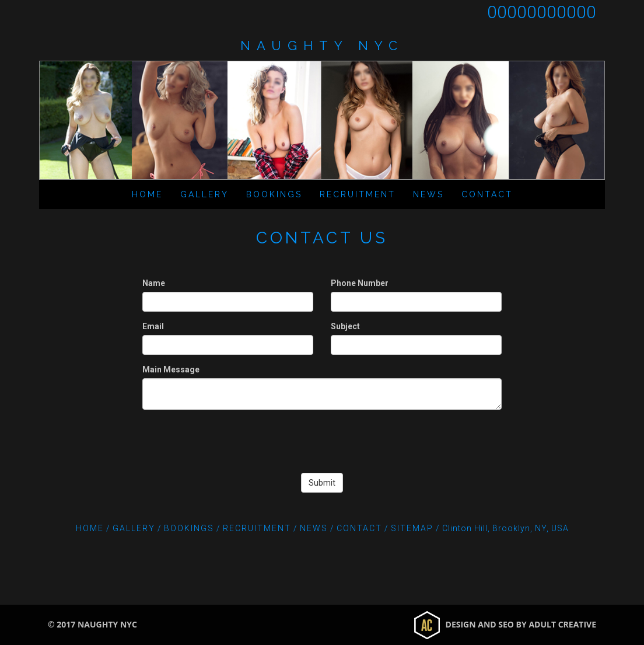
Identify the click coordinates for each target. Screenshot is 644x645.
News (428, 194)
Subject (345, 326)
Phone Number (360, 283)
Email (153, 326)
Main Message (171, 369)
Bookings (274, 194)
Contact (487, 194)
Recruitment (358, 194)
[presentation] (322, 441)
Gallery (204, 194)
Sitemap (412, 528)
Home (147, 194)
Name (154, 283)
